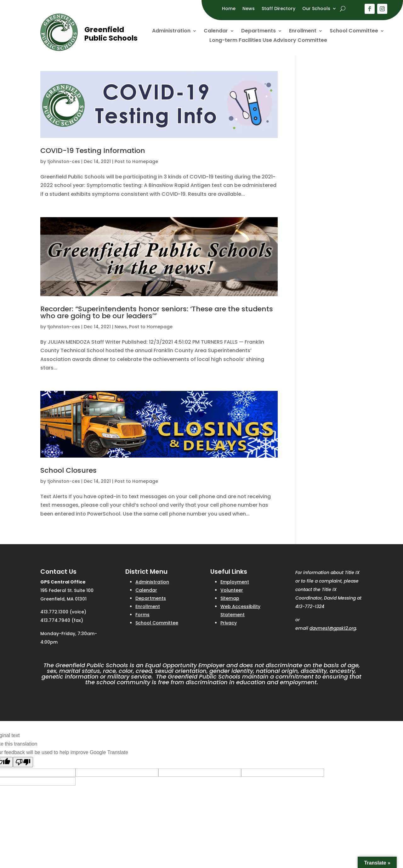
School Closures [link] (68, 470)
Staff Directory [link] (278, 9)
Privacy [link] (229, 623)
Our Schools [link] (316, 9)
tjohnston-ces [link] (64, 161)
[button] (370, 9)
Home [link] (229, 9)
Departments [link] (258, 31)
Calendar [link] (216, 31)
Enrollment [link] (303, 31)
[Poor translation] (23, 762)
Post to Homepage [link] (136, 161)
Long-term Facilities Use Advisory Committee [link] (268, 41)
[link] (59, 49)
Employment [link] (235, 582)
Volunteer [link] (232, 590)
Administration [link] (171, 31)
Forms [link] (142, 615)
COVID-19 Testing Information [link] (93, 151)
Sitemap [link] (230, 598)
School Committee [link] (354, 31)
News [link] (249, 9)
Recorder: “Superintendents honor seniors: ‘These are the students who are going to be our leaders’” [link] (157, 312)
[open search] (343, 8)
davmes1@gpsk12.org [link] (333, 628)
